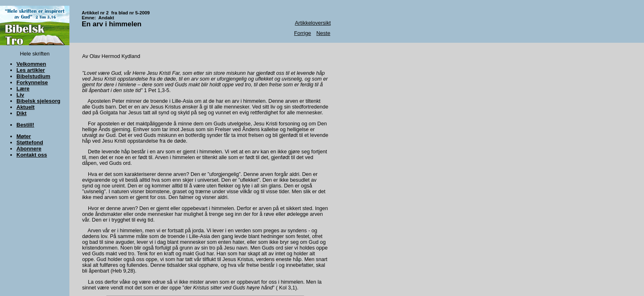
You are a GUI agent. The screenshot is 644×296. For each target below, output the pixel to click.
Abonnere (29, 149)
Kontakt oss (32, 155)
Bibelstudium (33, 76)
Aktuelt (25, 107)
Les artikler (31, 70)
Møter (24, 136)
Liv (20, 95)
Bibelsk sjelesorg (38, 101)
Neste (323, 33)
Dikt (22, 113)
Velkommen (31, 64)
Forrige (302, 33)
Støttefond (30, 142)
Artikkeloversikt (313, 23)
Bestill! (25, 125)
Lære (23, 89)
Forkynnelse (32, 82)
